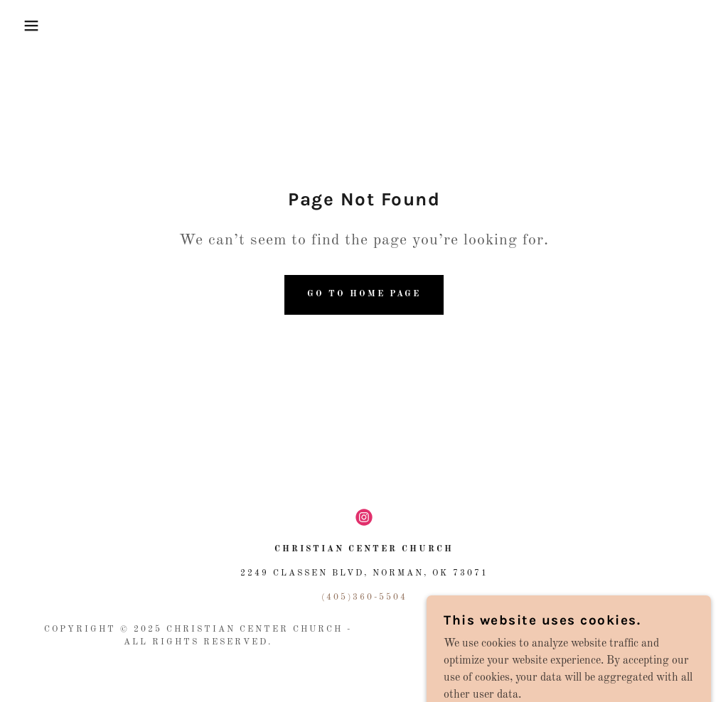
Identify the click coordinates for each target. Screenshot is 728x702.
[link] (364, 517)
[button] (36, 26)
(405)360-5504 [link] (364, 598)
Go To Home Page (364, 294)
